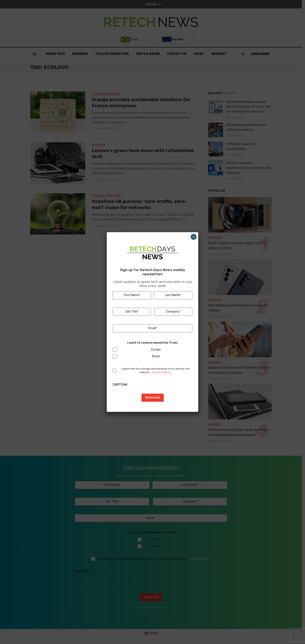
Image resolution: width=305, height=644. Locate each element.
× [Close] (193, 237)
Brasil (156, 356)
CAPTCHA (120, 385)
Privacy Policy (161, 372)
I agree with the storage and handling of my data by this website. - (155, 371)
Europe (156, 350)
